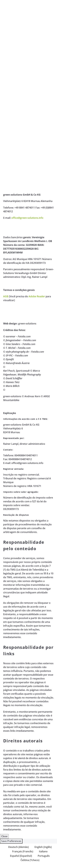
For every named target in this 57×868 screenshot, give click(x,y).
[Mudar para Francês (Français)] (21, 851)
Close (4, 836)
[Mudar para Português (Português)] (42, 856)
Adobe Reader (37, 296)
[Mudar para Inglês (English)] (42, 847)
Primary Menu (51, 5)
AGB (6, 296)
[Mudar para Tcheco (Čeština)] (29, 860)
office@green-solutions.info (27, 218)
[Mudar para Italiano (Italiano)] (42, 851)
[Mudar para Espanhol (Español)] (20, 856)
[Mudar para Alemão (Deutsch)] (17, 847)
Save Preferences (11, 841)
